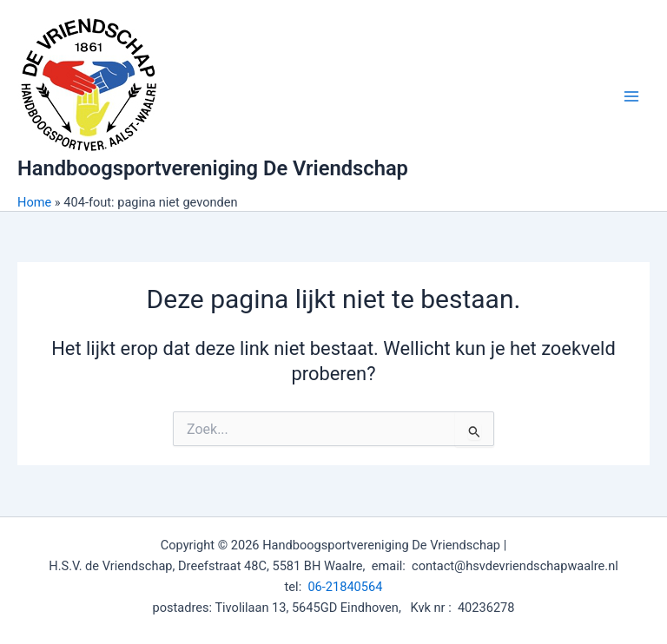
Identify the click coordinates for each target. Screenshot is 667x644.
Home (34, 202)
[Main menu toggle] (631, 96)
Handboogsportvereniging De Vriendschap (213, 168)
